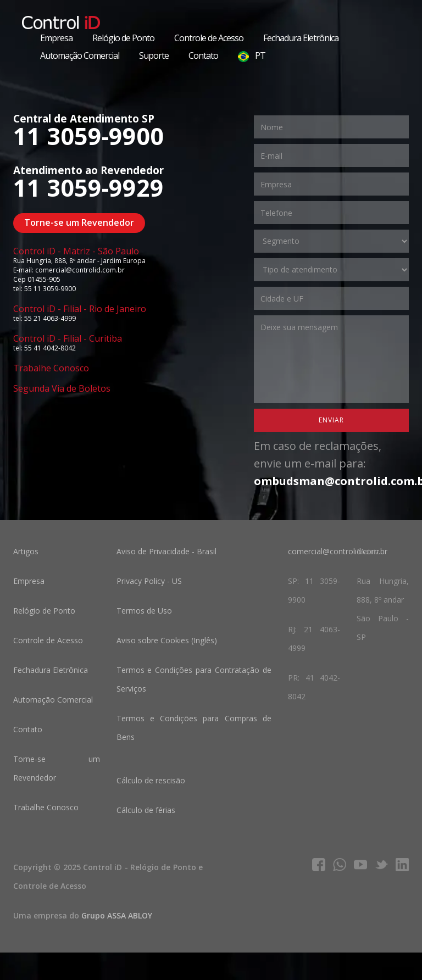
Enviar (331, 420)
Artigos (26, 551)
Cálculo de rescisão (151, 780)
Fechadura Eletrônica (301, 38)
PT (252, 56)
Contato (203, 55)
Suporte (154, 55)
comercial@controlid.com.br (338, 551)
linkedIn (402, 865)
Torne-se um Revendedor (79, 222)
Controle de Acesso (209, 38)
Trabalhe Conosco (51, 368)
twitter (381, 865)
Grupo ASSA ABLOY (117, 915)
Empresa (56, 38)
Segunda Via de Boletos (62, 388)
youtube (360, 865)
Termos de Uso (144, 611)
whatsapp (340, 865)
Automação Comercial (80, 55)
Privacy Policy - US (149, 581)
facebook (319, 865)
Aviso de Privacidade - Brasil (166, 551)
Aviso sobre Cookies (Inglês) (167, 640)
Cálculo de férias (146, 810)
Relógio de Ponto (123, 38)
